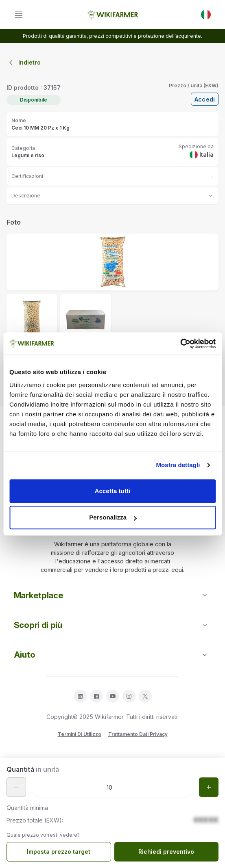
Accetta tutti (113, 491)
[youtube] (113, 696)
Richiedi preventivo (166, 852)
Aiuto (112, 655)
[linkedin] (80, 696)
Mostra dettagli (178, 465)
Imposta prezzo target (59, 852)
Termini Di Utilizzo (80, 734)
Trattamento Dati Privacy (138, 734)
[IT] (206, 15)
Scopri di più (112, 625)
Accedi (205, 99)
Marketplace (112, 595)
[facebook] (96, 696)
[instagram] (129, 696)
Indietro (24, 63)
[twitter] (145, 696)
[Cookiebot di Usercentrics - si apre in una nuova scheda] (180, 344)
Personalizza (113, 517)
